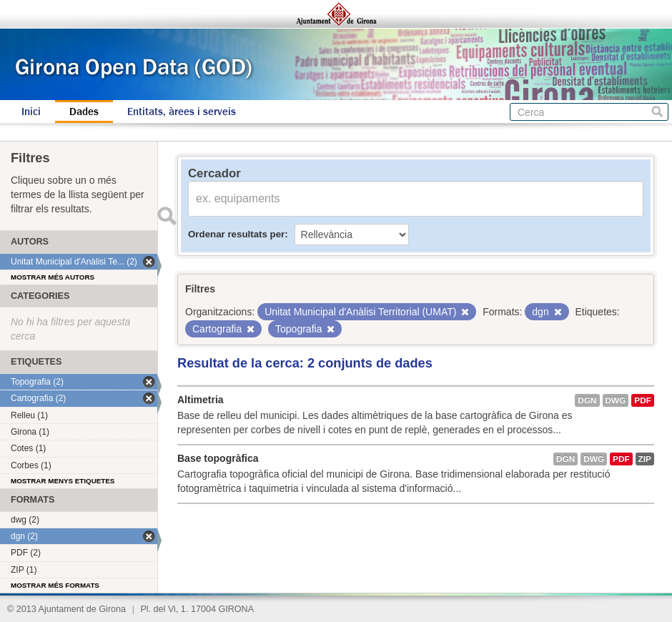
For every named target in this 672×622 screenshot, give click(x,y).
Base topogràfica (218, 458)
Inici (31, 112)
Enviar (167, 216)
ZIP (645, 459)
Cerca (657, 112)
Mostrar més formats (55, 585)
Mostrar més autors (53, 277)
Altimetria (201, 400)
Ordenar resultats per (236, 234)
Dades (84, 112)
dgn (587, 400)
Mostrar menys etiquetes (63, 481)
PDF (643, 400)
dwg (616, 400)
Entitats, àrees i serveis (182, 112)
